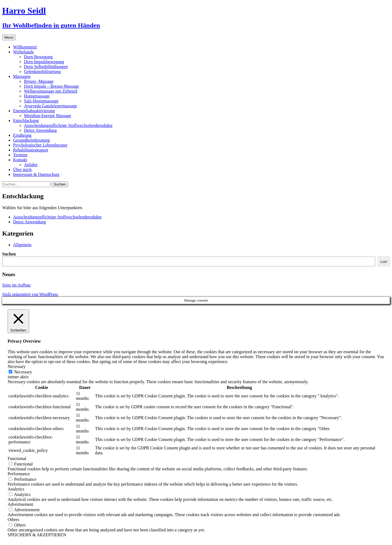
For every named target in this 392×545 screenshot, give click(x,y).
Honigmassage (37, 96)
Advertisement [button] (20, 504)
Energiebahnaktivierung (34, 111)
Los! (384, 262)
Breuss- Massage (39, 81)
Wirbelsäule (24, 52)
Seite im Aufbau (16, 285)
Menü (9, 37)
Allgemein (22, 245)
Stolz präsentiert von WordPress (30, 294)
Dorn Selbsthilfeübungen (46, 67)
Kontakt (20, 160)
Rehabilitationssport (31, 150)
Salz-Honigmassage (41, 101)
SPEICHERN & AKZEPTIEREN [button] (37, 535)
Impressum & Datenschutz (36, 174)
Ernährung (22, 135)
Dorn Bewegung (38, 57)
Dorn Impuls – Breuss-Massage (51, 86)
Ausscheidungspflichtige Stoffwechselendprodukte (68, 125)
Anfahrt (31, 165)
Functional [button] (17, 459)
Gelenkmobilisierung (42, 71)
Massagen (22, 76)
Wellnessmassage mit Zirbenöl (51, 91)
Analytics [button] (16, 489)
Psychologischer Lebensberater (40, 145)
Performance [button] (19, 474)
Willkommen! (25, 47)
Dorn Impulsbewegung (44, 62)
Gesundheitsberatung (31, 140)
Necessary (23, 372)
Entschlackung (26, 121)
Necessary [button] (17, 366)
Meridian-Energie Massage (48, 116)
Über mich (22, 170)
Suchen (9, 254)
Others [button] (13, 520)
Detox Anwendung (40, 130)
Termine (20, 155)
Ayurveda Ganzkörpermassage (50, 106)
